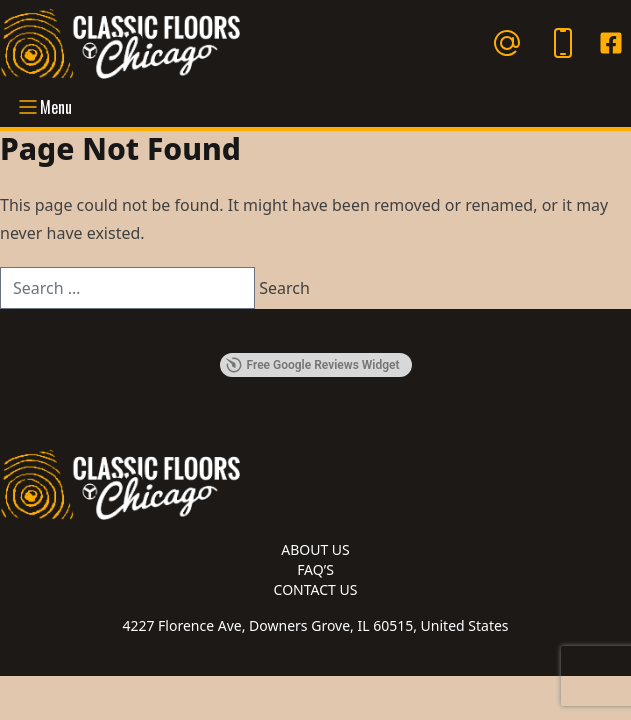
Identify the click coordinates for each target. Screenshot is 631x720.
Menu (44, 107)
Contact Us (316, 589)
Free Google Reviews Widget (312, 365)
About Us (315, 549)
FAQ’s (315, 569)
